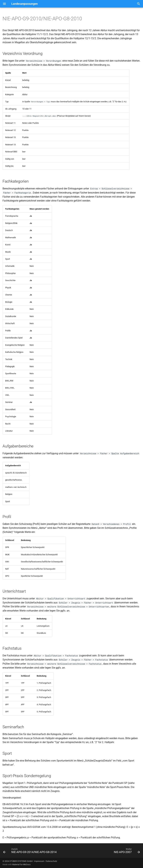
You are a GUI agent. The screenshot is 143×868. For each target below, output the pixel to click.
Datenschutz (51, 861)
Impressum (39, 861)
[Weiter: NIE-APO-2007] (126, 851)
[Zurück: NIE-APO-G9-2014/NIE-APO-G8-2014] (30, 851)
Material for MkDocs (21, 864)
